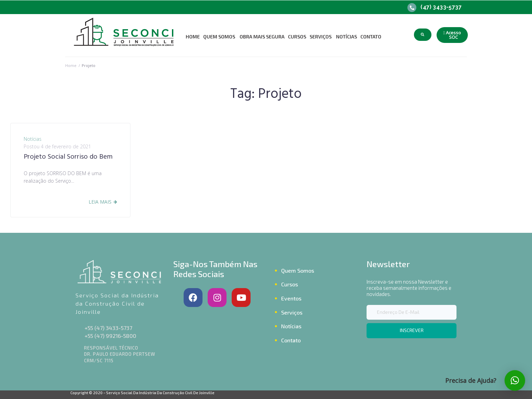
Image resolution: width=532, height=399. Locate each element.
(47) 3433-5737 (441, 7)
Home (71, 65)
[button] (452, 35)
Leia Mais (100, 202)
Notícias (33, 139)
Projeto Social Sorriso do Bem (68, 157)
